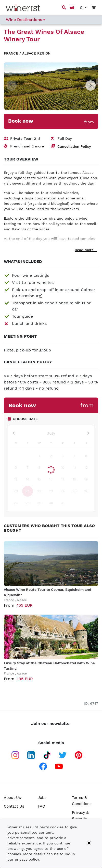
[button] (91, 85)
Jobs (42, 798)
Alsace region (36, 53)
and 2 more (34, 146)
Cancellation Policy (74, 146)
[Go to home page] (23, 8)
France (11, 53)
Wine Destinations (26, 20)
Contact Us (14, 806)
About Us (12, 798)
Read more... (86, 250)
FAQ (41, 806)
